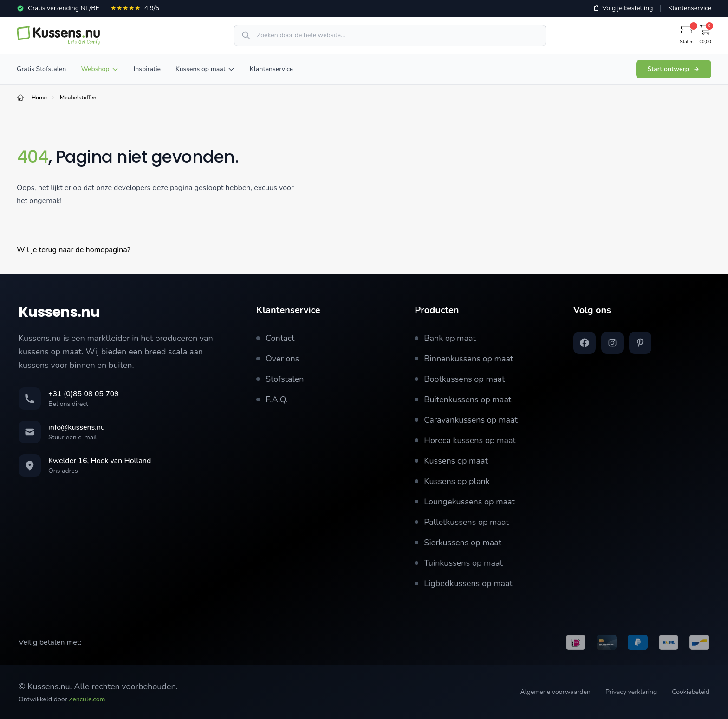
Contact (275, 338)
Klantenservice (690, 8)
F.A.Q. (272, 399)
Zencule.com (87, 699)
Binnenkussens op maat (464, 359)
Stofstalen (280, 379)
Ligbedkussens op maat (464, 583)
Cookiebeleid (691, 692)
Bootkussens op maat (460, 379)
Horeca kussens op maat (465, 440)
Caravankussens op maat (466, 420)
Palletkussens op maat (462, 522)
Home (39, 98)
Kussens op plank (452, 481)
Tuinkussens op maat (458, 563)
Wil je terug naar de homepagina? (74, 250)
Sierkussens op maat (458, 543)
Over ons (278, 359)
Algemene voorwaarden (555, 692)
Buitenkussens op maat (463, 399)
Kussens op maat (205, 69)
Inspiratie (147, 69)
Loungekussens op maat (465, 502)
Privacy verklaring (631, 692)
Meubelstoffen (78, 98)
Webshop (100, 69)
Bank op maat (445, 338)
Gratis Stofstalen (41, 69)
